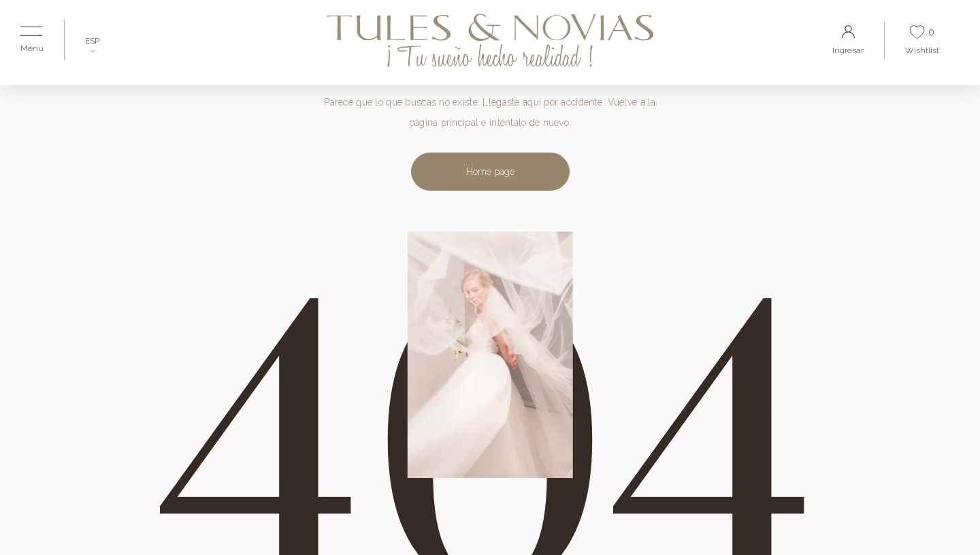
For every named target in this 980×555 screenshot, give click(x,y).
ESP (92, 41)
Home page (490, 172)
